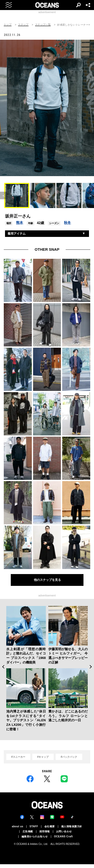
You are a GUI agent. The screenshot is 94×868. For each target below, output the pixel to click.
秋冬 (67, 223)
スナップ (23, 25)
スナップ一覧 (43, 25)
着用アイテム (17, 234)
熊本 (20, 223)
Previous (3, 667)
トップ (8, 25)
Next (91, 667)
